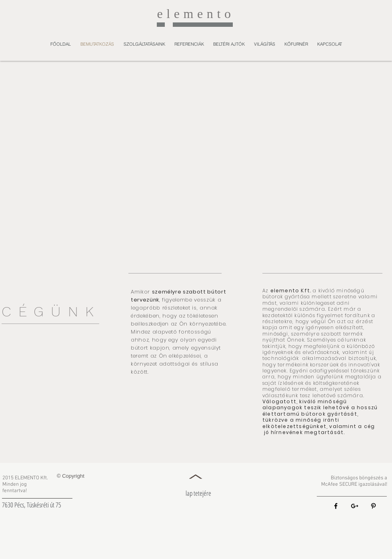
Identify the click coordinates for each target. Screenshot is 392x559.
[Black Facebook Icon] (336, 506)
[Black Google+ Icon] (355, 506)
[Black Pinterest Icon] (373, 506)
